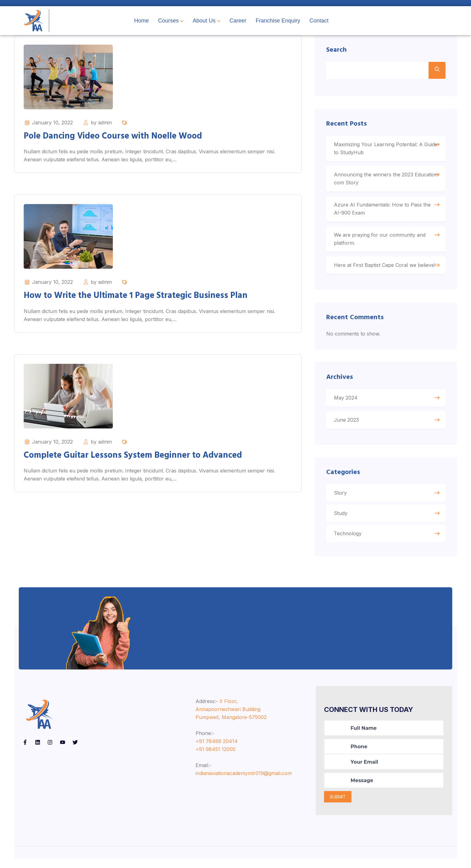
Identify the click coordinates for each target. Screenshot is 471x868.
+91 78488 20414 (217, 750)
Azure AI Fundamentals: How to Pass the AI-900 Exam (383, 212)
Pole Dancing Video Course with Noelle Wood (113, 136)
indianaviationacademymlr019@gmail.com (244, 782)
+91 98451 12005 (216, 758)
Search (337, 51)
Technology (349, 542)
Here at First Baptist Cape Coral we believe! (386, 268)
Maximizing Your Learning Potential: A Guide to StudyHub (379, 151)
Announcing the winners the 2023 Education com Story (374, 182)
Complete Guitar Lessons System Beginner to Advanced (133, 455)
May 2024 (347, 404)
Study (342, 521)
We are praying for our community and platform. (381, 242)
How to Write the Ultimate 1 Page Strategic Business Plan (136, 296)
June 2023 (347, 426)
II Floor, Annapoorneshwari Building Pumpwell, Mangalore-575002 (231, 718)
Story (341, 501)
